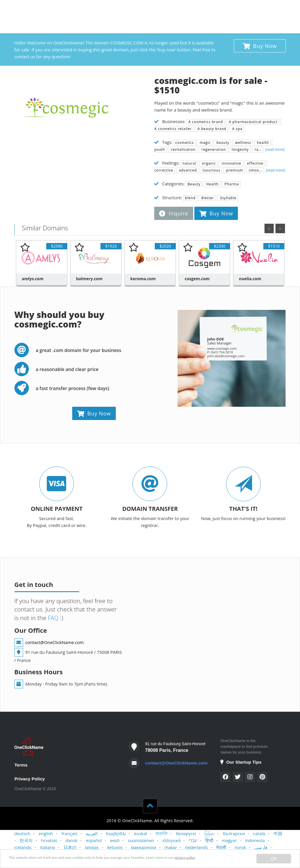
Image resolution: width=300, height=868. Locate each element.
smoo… (255, 170)
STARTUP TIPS (251, 9)
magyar (229, 841)
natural (189, 163)
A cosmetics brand (206, 122)
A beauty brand (211, 129)
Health (212, 184)
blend (190, 198)
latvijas (92, 848)
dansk (72, 841)
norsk (240, 848)
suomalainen (141, 841)
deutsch (23, 834)
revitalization (183, 149)
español (94, 841)
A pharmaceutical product (253, 122)
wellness (243, 143)
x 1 (279, 7)
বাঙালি (161, 834)
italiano (48, 848)
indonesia (255, 841)
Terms (21, 765)
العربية (92, 834)
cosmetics (185, 143)
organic (208, 163)
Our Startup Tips (241, 762)
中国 (278, 834)
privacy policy (238, 859)
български (234, 834)
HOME (153, 9)
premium (234, 170)
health (262, 143)
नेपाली (221, 848)
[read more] (275, 149)
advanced (187, 170)
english (46, 834)
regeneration (213, 149)
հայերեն (116, 834)
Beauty (194, 184)
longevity (240, 149)
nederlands (196, 848)
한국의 (26, 841)
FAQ (53, 618)
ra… (258, 149)
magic (204, 143)
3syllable (228, 198)
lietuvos (115, 848)
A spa (237, 129)
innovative (231, 163)
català (259, 834)
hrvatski (49, 841)
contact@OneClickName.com (55, 642)
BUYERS (174, 9)
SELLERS (196, 9)
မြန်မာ (209, 834)
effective (255, 163)
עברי (193, 841)
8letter (207, 198)
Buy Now (260, 46)
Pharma (231, 184)
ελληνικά (171, 841)
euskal (141, 834)
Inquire (174, 213)
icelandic (23, 848)
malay (171, 848)
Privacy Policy (30, 779)
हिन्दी (209, 841)
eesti (115, 841)
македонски (144, 848)
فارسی (261, 848)
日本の (70, 848)
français (69, 834)
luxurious (211, 170)
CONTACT (221, 9)
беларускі (186, 834)
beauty (222, 143)
